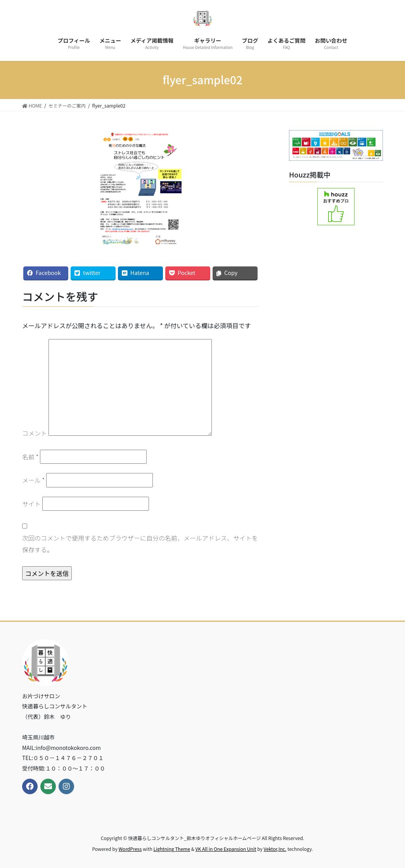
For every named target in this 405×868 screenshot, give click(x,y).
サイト (31, 504)
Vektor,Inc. (275, 849)
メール (33, 480)
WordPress (130, 849)
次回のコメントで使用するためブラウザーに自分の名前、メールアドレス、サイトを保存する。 (140, 544)
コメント (35, 433)
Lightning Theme (172, 849)
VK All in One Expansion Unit (226, 849)
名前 (30, 457)
